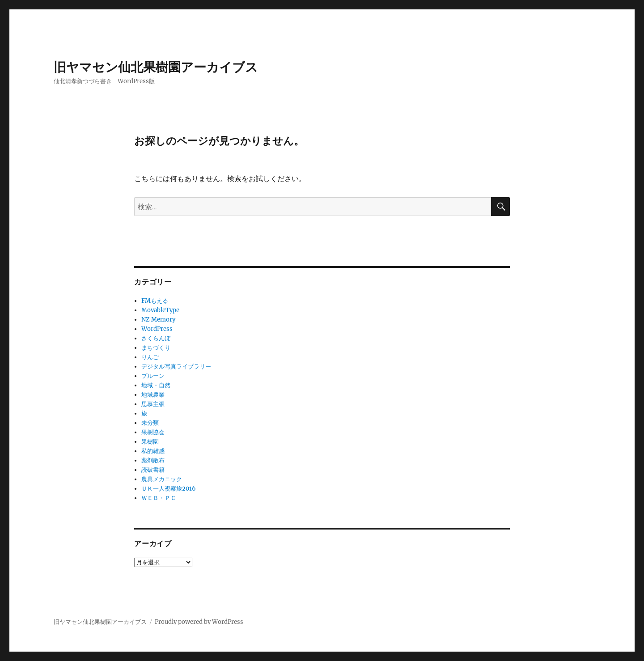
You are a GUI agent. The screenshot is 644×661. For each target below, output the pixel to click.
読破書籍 (153, 470)
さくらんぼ (156, 338)
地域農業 (153, 395)
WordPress (157, 329)
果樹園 (150, 442)
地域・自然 (156, 385)
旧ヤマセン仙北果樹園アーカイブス (156, 67)
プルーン (153, 376)
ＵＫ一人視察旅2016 (169, 489)
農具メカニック (162, 479)
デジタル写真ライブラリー (176, 367)
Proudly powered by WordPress (199, 622)
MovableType (160, 310)
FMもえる (155, 301)
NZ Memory (158, 320)
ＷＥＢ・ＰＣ (159, 498)
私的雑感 (153, 451)
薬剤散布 (153, 460)
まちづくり (156, 348)
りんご (150, 357)
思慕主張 (153, 404)
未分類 (150, 423)
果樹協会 (153, 432)
